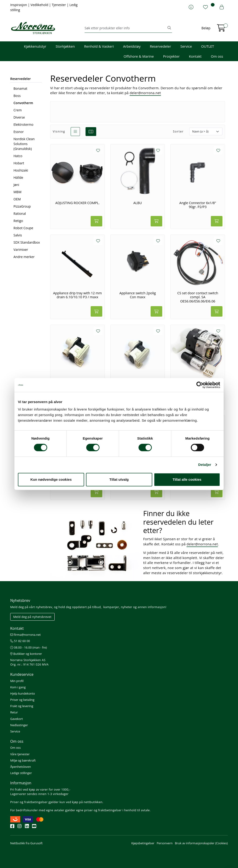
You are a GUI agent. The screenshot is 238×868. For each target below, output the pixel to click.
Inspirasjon (19, 5)
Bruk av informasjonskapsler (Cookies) (201, 843)
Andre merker (24, 257)
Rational (20, 214)
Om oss (217, 56)
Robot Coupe (23, 228)
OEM (17, 199)
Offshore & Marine (139, 56)
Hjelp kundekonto (23, 693)
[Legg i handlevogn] (96, 221)
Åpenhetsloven (21, 767)
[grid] (91, 132)
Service (186, 46)
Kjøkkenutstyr (35, 46)
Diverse (19, 117)
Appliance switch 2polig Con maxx (138, 295)
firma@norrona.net (25, 635)
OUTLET (208, 46)
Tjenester (59, 5)
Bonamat (20, 88)
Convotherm (23, 103)
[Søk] (126, 28)
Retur (14, 712)
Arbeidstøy (132, 46)
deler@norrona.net (145, 93)
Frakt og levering (22, 706)
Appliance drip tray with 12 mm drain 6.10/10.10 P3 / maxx (77, 295)
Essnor (19, 132)
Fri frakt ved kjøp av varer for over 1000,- (40, 789)
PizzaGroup (22, 206)
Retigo (18, 221)
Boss (17, 96)
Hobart (19, 163)
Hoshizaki (21, 170)
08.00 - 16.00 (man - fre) (29, 647)
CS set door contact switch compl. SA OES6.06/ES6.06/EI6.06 (198, 297)
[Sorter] (206, 131)
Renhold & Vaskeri (99, 46)
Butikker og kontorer (26, 654)
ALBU (138, 203)
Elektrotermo (23, 124)
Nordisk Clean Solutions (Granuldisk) (24, 144)
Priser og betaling (22, 700)
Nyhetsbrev (20, 600)
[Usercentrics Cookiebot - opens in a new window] (200, 385)
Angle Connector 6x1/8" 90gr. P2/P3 (198, 205)
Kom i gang (18, 687)
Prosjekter (171, 56)
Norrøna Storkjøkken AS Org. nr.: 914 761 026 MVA (29, 662)
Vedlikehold (40, 5)
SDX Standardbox (27, 242)
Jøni (16, 185)
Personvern (165, 843)
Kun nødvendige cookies (51, 479)
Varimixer (21, 250)
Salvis (18, 235)
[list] (75, 132)
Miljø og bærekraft (23, 760)
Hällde (18, 177)
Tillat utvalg (119, 479)
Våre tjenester (20, 754)
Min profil (17, 681)
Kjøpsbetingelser (143, 843)
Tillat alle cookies (187, 479)
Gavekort (17, 719)
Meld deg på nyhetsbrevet (32, 617)
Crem (18, 110)
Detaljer (205, 465)
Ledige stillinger (21, 773)
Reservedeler (160, 46)
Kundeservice (22, 674)
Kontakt (195, 56)
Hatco (18, 156)
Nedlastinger (19, 725)
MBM (17, 192)
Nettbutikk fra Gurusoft (26, 843)
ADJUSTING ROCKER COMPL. (78, 203)
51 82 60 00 (20, 641)
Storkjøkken (65, 46)
